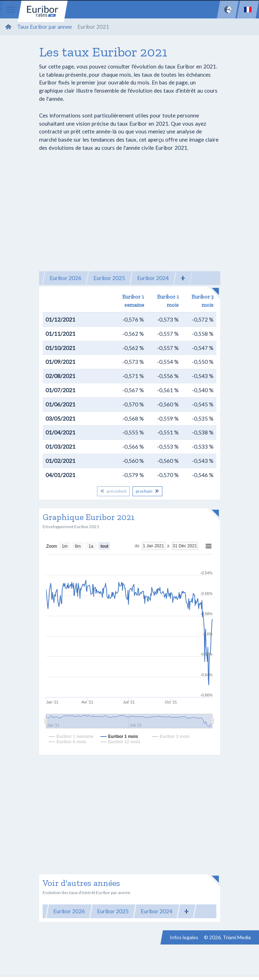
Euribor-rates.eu (43, 11)
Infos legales (184, 937)
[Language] (248, 10)
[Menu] (11, 10)
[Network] (228, 10)
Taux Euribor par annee (44, 27)
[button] (183, 278)
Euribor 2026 (66, 278)
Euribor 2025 (109, 278)
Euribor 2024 (153, 278)
